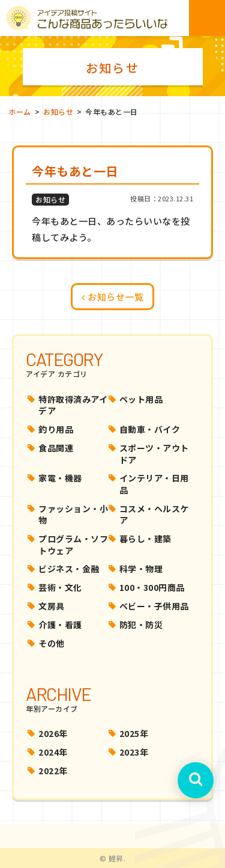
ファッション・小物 (73, 515)
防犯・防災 (141, 625)
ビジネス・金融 (69, 569)
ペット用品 (141, 399)
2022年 (53, 771)
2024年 (53, 752)
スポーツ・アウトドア (154, 454)
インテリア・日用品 (154, 484)
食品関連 (56, 448)
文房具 (52, 606)
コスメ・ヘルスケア (154, 515)
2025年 (134, 733)
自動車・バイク (150, 429)
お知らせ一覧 (112, 297)
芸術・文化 (60, 587)
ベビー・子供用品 (154, 606)
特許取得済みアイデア (73, 405)
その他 (52, 643)
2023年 (134, 752)
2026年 (53, 733)
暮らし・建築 (145, 539)
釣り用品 (56, 429)
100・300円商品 (152, 587)
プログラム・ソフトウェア (73, 545)
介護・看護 (60, 625)
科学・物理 (141, 569)
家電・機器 (60, 478)
